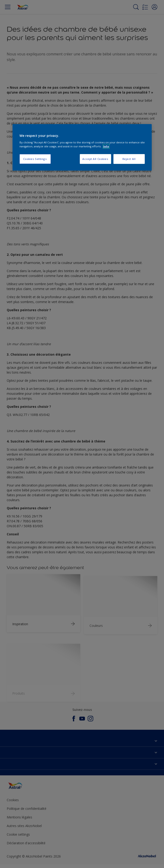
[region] (82, 147)
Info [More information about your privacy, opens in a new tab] (106, 146)
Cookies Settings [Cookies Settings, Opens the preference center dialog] (35, 159)
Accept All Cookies (95, 159)
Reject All (129, 159)
